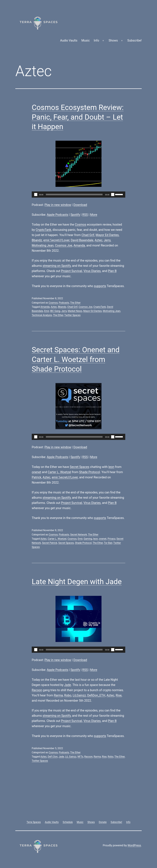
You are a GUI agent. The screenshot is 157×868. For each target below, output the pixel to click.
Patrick (36, 477)
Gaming (88, 539)
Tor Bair (108, 543)
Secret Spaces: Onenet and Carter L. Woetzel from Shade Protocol (76, 359)
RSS (85, 215)
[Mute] (113, 195)
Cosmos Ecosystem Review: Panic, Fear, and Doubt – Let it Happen (78, 117)
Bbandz (37, 240)
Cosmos (80, 224)
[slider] (74, 195)
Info (97, 40)
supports (100, 286)
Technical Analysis (42, 315)
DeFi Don (53, 757)
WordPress (134, 845)
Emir (47, 311)
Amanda (79, 245)
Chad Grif (88, 235)
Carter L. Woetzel (59, 472)
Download (80, 205)
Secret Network (79, 535)
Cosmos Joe (64, 245)
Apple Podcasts (57, 215)
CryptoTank (43, 230)
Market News (75, 311)
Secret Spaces (79, 467)
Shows (113, 40)
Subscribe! (134, 40)
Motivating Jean (43, 245)
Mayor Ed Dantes (107, 235)
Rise (119, 695)
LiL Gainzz (71, 757)
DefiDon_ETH (96, 695)
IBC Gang (55, 311)
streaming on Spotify (57, 266)
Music (86, 40)
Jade (68, 685)
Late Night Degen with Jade (77, 582)
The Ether (75, 303)
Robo (68, 695)
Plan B (112, 271)
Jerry (107, 240)
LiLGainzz (79, 695)
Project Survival (72, 271)
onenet (36, 472)
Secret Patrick (50, 543)
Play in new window (58, 205)
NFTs (80, 757)
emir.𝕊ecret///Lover (56, 240)
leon (111, 467)
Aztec (99, 240)
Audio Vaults (69, 40)
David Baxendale (82, 240)
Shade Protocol (90, 472)
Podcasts (64, 303)
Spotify (75, 215)
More (94, 215)
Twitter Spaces (72, 315)
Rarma (58, 695)
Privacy (111, 539)
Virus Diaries (92, 271)
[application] (78, 195)
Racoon (37, 690)
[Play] (36, 195)
